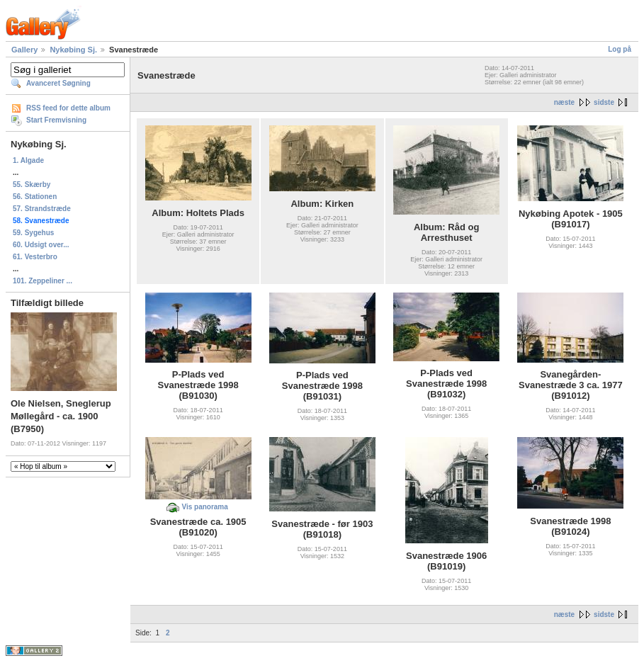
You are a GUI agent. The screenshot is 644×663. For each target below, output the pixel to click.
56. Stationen (35, 197)
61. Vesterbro (35, 257)
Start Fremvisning (56, 120)
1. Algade (28, 160)
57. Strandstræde (42, 209)
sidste (604, 102)
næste (564, 102)
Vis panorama (204, 507)
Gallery (24, 50)
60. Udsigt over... (41, 245)
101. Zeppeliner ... (43, 281)
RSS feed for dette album (68, 108)
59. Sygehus (33, 233)
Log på (620, 49)
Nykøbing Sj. (73, 50)
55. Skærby (32, 185)
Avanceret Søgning (58, 83)
